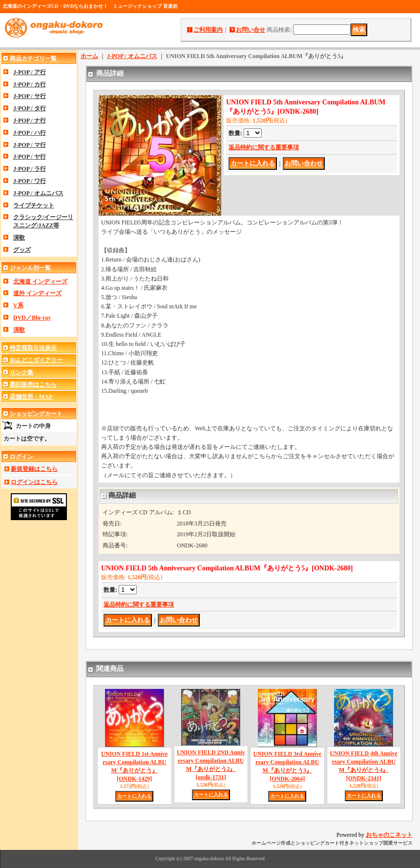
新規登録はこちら (34, 469)
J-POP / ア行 (30, 72)
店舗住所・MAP (31, 397)
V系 (18, 305)
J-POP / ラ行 (30, 169)
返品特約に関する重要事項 (264, 147)
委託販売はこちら (33, 384)
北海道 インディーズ (40, 282)
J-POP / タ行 (30, 108)
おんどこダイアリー (36, 360)
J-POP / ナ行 (30, 121)
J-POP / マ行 (30, 145)
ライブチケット (34, 205)
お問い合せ (251, 30)
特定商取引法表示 (33, 348)
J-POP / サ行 (30, 96)
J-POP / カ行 (30, 84)
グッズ (22, 250)
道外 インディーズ (37, 293)
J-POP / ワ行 (30, 181)
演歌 (19, 238)
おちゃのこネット (389, 835)
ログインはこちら (34, 482)
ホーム (89, 56)
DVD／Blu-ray (32, 318)
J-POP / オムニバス (38, 193)
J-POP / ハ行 (30, 133)
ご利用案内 (208, 30)
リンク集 (21, 372)
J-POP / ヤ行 (30, 157)
